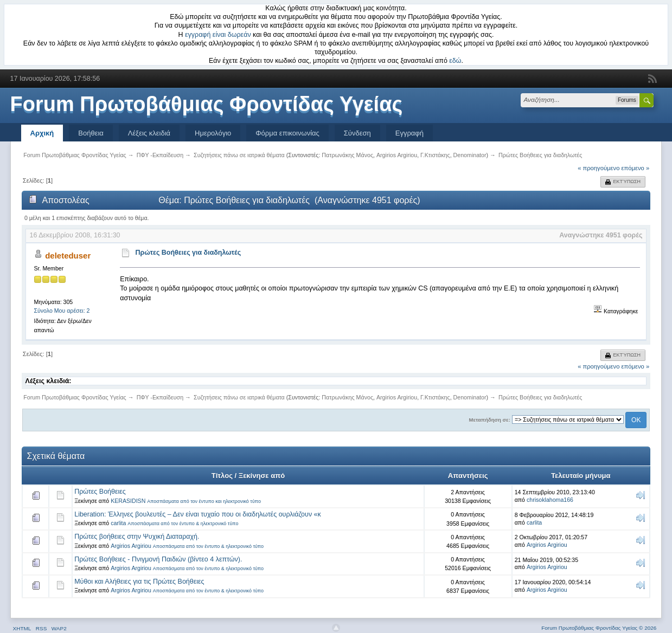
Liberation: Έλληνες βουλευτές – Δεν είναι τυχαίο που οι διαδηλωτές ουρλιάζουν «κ (198, 514)
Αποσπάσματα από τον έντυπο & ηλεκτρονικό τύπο (183, 524)
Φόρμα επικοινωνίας (287, 133)
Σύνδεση (357, 133)
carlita (118, 523)
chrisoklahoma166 (550, 500)
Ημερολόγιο (213, 133)
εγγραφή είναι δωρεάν (218, 35)
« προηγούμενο (599, 168)
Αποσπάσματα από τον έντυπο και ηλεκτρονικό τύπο (204, 501)
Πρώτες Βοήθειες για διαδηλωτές (188, 253)
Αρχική (42, 133)
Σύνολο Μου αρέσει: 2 (62, 311)
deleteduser (68, 256)
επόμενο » (636, 168)
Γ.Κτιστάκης (435, 155)
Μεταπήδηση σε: (490, 420)
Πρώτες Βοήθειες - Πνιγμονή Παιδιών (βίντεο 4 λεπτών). (158, 559)
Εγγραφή (409, 133)
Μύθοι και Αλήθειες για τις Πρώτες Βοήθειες (139, 582)
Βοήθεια (91, 133)
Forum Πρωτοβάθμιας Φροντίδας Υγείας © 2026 (599, 628)
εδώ (455, 61)
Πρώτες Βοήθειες (100, 492)
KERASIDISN (128, 501)
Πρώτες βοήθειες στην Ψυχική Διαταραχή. (137, 537)
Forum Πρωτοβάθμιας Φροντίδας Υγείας (207, 104)
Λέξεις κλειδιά (149, 133)
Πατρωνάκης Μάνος (347, 155)
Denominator (470, 155)
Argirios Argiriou (397, 155)
